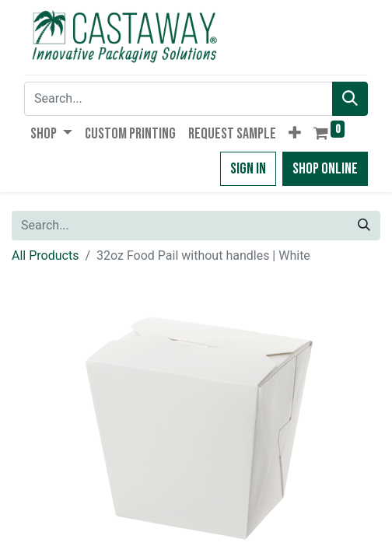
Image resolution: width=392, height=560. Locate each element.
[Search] (350, 99)
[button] (295, 134)
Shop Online (325, 169)
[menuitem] (130, 134)
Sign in (248, 169)
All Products (45, 255)
